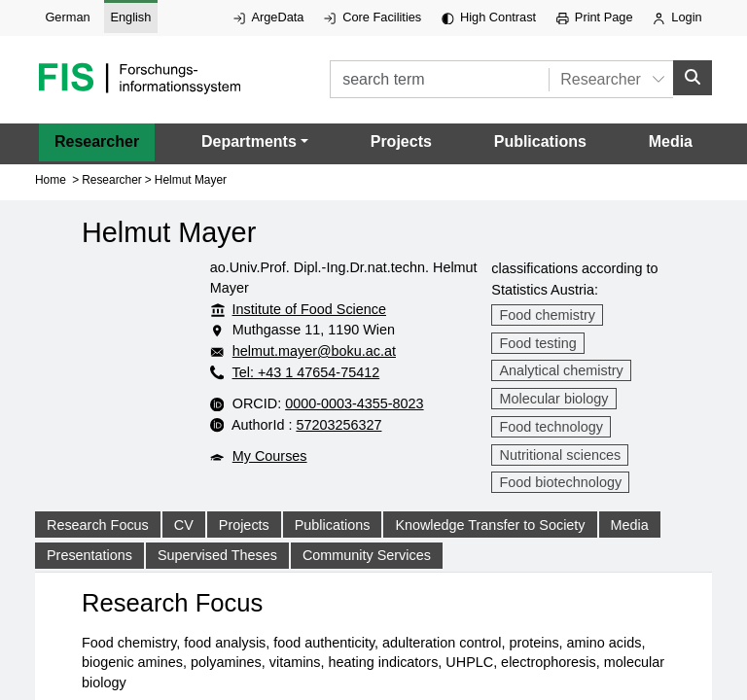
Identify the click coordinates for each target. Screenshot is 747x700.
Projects (401, 141)
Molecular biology (554, 399)
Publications (540, 141)
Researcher (97, 141)
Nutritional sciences (561, 455)
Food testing (538, 343)
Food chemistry (548, 315)
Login (677, 17)
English (130, 17)
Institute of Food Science (298, 309)
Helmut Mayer (191, 180)
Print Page (595, 17)
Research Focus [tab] (98, 548)
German (67, 17)
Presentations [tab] (89, 578)
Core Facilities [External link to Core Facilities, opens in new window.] (373, 17)
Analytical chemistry (562, 370)
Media (671, 141)
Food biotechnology (561, 482)
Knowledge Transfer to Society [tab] (490, 548)
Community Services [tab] (367, 578)
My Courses (258, 498)
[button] (255, 142)
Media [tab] (630, 548)
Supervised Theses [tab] (217, 578)
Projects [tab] (244, 548)
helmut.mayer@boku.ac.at (341, 351)
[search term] (437, 79)
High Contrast (489, 17)
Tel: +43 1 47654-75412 (295, 372)
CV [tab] (184, 548)
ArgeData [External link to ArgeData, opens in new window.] (268, 17)
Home (51, 180)
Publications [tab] (333, 548)
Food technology (551, 427)
